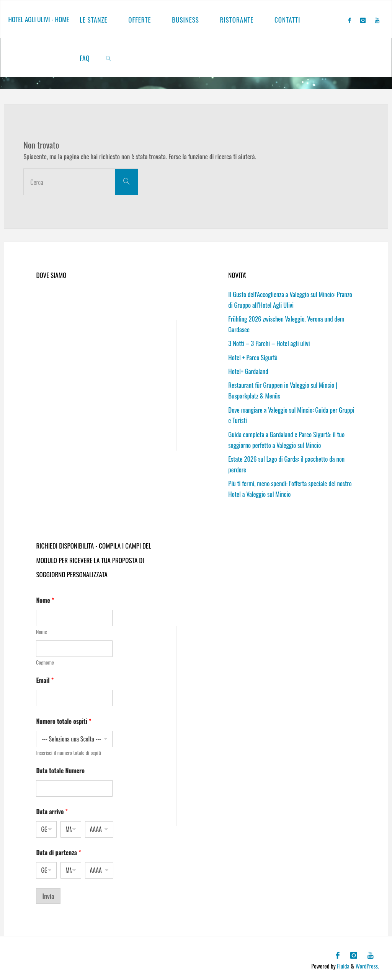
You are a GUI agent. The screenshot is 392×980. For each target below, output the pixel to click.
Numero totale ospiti (64, 718)
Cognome (45, 659)
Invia (48, 893)
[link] (109, 58)
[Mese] (71, 826)
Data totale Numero (60, 768)
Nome (42, 628)
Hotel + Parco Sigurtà (253, 356)
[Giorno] (46, 826)
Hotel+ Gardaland (248, 370)
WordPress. (367, 962)
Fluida (342, 962)
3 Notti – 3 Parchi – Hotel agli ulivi (270, 342)
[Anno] (99, 826)
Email (45, 677)
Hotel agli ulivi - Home (38, 19)
